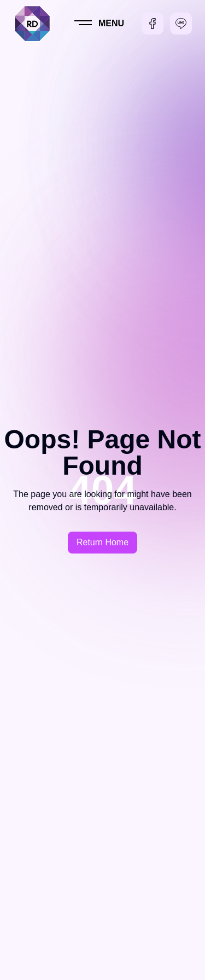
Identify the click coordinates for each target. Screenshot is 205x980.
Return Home (102, 542)
